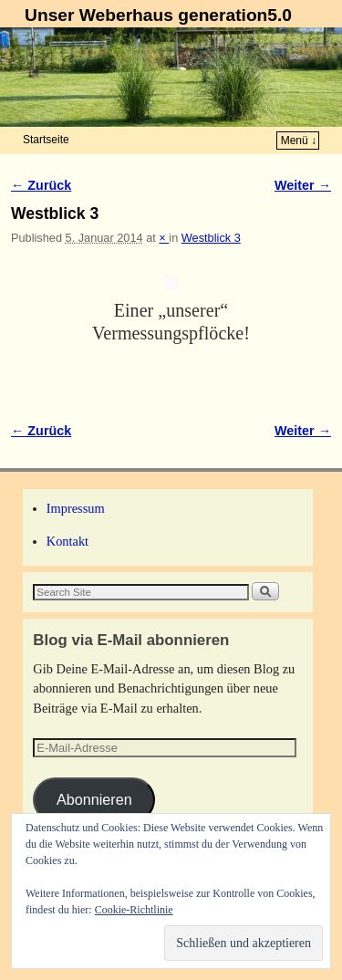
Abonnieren (94, 799)
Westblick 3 (211, 238)
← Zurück (41, 185)
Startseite (46, 140)
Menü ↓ (299, 141)
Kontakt (67, 541)
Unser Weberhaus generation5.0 (158, 15)
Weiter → (303, 185)
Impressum (76, 508)
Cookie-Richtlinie (134, 910)
